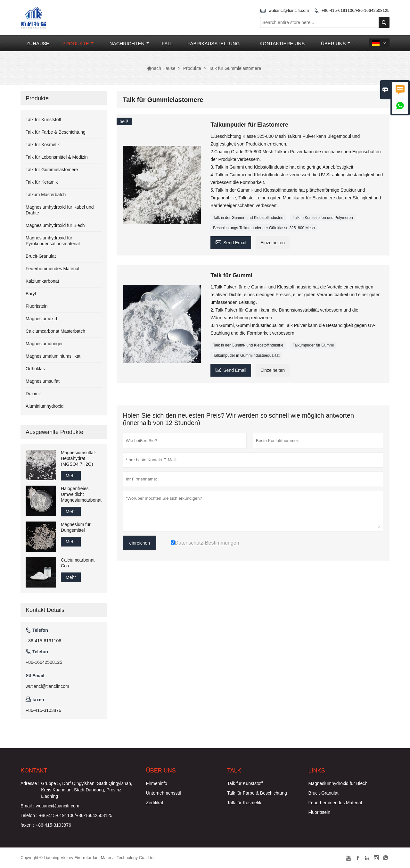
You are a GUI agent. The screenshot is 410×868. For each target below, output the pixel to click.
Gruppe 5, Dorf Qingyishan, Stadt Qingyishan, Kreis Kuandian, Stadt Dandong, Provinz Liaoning (87, 790)
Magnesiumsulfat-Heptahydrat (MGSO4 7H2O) (79, 458)
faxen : (27, 825)
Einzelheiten (273, 243)
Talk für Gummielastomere (52, 170)
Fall (167, 43)
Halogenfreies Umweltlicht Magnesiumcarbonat (81, 494)
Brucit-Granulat (41, 256)
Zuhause (38, 43)
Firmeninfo (157, 783)
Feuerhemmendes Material (52, 269)
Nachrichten (129, 43)
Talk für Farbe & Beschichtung (56, 132)
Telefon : (29, 815)
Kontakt (34, 771)
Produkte (78, 43)
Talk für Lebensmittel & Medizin (57, 157)
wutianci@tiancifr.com (289, 10)
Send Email (231, 242)
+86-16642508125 (44, 662)
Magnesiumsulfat (43, 381)
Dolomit (33, 394)
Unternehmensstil (164, 793)
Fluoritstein (37, 306)
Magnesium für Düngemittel (76, 527)
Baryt (31, 294)
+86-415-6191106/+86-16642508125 (355, 10)
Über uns (336, 43)
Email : (27, 806)
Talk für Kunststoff (43, 120)
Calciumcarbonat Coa (78, 563)
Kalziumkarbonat (42, 281)
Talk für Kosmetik (43, 145)
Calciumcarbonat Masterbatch (55, 331)
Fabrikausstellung (213, 43)
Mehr (71, 476)
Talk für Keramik (42, 182)
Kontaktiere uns (282, 43)
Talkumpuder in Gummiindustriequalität (246, 355)
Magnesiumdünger (44, 344)
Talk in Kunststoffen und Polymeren (323, 218)
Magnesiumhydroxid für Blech (55, 225)
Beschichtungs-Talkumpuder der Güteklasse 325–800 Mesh (264, 228)
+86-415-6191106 (43, 641)
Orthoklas (35, 369)
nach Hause (161, 68)
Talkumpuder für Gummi (313, 345)
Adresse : (30, 783)
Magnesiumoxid (41, 319)
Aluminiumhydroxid (45, 406)
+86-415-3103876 (43, 710)
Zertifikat (155, 803)
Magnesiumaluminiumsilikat (53, 356)
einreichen (140, 543)
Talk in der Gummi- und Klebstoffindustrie (248, 218)
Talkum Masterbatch (46, 195)
